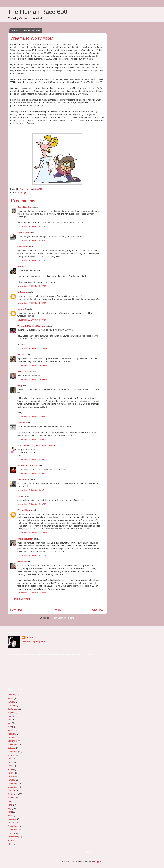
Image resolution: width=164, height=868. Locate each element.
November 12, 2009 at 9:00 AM (32, 303)
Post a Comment (22, 599)
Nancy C (22, 423)
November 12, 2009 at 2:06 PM (32, 439)
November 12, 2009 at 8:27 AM (32, 260)
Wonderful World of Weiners (31, 326)
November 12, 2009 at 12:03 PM (32, 417)
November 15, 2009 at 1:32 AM (32, 593)
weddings (22, 193)
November (12, 744)
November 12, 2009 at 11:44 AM (32, 365)
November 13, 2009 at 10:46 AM (32, 533)
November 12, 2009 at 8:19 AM (32, 241)
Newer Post (17, 610)
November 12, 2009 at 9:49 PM (32, 490)
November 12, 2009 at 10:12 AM (32, 348)
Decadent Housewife (28, 465)
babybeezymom (25, 539)
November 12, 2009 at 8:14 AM (32, 227)
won (20, 266)
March (10, 698)
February (12, 695)
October (11, 705)
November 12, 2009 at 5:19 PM (32, 459)
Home (58, 610)
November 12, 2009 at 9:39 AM (32, 320)
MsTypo (21, 355)
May (10, 723)
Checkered (23, 247)
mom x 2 (22, 309)
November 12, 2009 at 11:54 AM (32, 379)
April (10, 727)
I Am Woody (23, 233)
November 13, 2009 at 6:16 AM (32, 504)
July (9, 716)
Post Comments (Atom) (64, 618)
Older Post (98, 610)
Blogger (98, 861)
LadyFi (21, 496)
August (11, 713)
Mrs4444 (22, 561)
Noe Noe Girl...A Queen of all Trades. (36, 445)
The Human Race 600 (37, 12)
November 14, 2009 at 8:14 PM (32, 556)
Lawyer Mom (24, 479)
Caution (29, 638)
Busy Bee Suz (24, 207)
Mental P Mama (25, 371)
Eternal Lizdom (25, 510)
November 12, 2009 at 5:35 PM (32, 473)
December (12, 741)
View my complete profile (33, 642)
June (10, 720)
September (13, 709)
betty (20, 385)
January (11, 702)
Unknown (22, 292)
